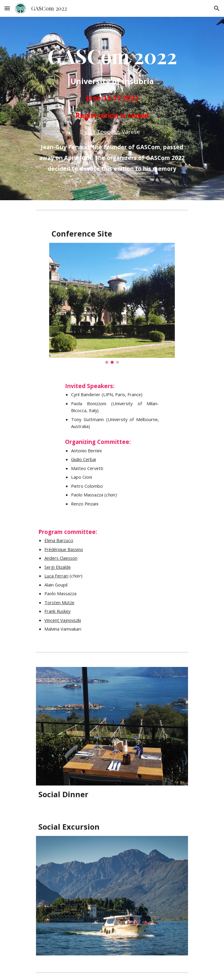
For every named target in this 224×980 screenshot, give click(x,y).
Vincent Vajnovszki (63, 620)
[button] (7, 8)
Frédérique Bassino (64, 549)
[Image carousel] (112, 303)
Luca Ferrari (56, 576)
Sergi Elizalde (58, 567)
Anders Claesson (61, 558)
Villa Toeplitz (102, 132)
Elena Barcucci (59, 540)
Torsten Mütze (59, 602)
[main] (112, 109)
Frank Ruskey (57, 611)
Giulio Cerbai (84, 459)
